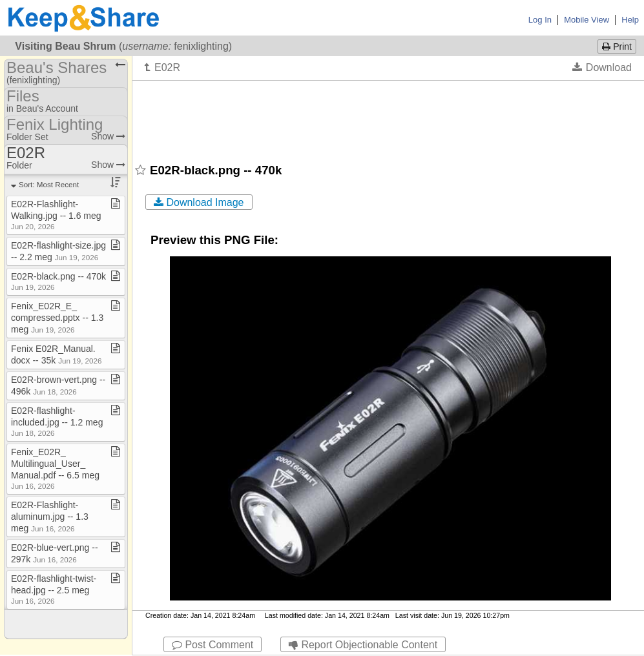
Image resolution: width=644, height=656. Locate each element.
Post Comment (213, 645)
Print (617, 46)
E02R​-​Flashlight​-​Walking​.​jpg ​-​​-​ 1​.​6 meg (56, 215)
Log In (540, 20)
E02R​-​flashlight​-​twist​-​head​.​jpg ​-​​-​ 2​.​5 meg (54, 589)
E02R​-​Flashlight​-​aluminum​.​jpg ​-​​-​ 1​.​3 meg (50, 517)
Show (108, 136)
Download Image (199, 202)
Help (630, 20)
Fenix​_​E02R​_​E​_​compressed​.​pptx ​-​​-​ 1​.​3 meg (57, 318)
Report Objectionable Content (363, 645)
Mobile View (587, 20)
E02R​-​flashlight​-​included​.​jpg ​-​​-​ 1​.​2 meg (57, 421)
